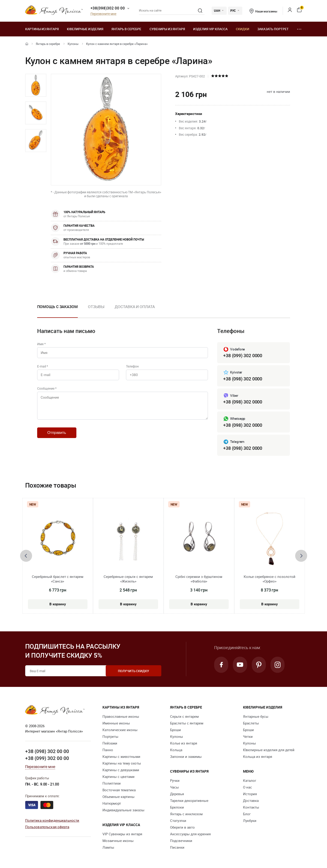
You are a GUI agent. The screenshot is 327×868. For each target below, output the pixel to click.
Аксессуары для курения (190, 834)
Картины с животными (121, 757)
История (250, 794)
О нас (247, 787)
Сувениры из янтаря (167, 29)
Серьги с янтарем (184, 717)
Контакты (251, 807)
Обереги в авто (182, 827)
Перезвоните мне (103, 14)
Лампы (108, 847)
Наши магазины (263, 11)
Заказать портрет (273, 29)
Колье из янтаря (184, 743)
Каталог (250, 781)
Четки (248, 737)
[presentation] (26, 556)
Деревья (177, 794)
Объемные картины (118, 797)
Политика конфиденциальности (52, 820)
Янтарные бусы (256, 717)
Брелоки (177, 807)
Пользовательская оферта (47, 827)
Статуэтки (178, 821)
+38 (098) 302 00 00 (47, 751)
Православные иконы (121, 717)
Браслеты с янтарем (187, 723)
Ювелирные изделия (85, 29)
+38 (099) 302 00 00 (47, 758)
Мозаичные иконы (118, 841)
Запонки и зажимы (186, 757)
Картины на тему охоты (122, 763)
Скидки (243, 29)
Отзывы (96, 307)
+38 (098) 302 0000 (243, 379)
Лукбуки (250, 821)
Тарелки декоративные (189, 801)
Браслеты (251, 723)
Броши (175, 730)
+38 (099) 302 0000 (243, 355)
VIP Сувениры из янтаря (122, 834)
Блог (247, 814)
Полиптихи (112, 783)
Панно (108, 750)
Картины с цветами (118, 777)
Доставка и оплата (135, 307)
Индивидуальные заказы (123, 810)
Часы (174, 787)
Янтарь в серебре (126, 29)
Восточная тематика (119, 790)
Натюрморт (112, 803)
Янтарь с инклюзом (186, 814)
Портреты (110, 737)
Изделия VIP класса (210, 29)
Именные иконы (116, 723)
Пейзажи (110, 743)
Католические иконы (120, 730)
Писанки (177, 847)
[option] (36, 85)
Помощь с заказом (57, 307)
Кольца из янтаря (258, 757)
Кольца (176, 750)
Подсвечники (181, 841)
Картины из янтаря (42, 29)
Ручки (175, 781)
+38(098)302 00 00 (108, 8)
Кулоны (73, 44)
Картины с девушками (121, 770)
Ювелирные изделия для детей (269, 750)
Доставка (251, 801)
